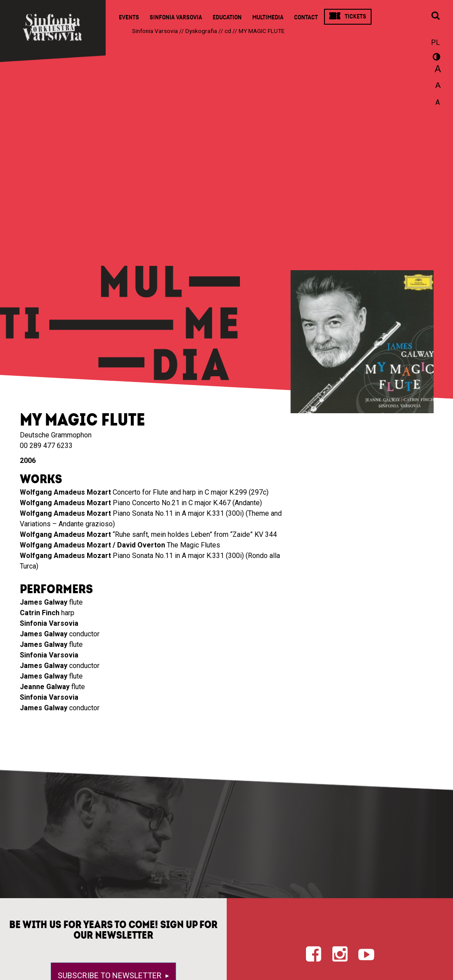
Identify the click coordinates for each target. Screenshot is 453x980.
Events (129, 17)
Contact (306, 17)
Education (227, 17)
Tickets (355, 17)
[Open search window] (435, 16)
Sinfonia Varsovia (176, 17)
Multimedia (268, 17)
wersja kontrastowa (435, 58)
